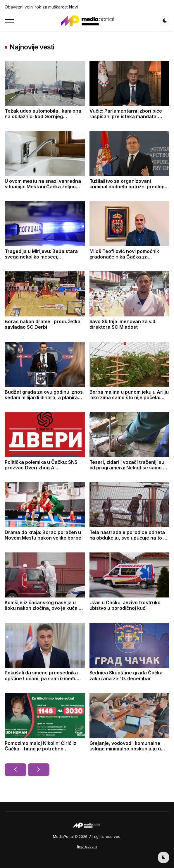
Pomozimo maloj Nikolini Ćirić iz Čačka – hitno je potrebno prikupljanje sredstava (41, 749)
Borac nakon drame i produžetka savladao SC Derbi (43, 324)
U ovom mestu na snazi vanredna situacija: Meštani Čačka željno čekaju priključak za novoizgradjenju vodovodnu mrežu (45, 190)
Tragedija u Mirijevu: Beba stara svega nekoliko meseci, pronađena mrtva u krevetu (41, 257)
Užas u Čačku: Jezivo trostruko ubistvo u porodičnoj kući (125, 605)
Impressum (87, 847)
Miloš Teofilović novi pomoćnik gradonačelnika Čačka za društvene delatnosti (124, 257)
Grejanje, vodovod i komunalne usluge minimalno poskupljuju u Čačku (125, 749)
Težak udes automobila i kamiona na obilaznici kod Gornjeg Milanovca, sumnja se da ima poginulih (43, 119)
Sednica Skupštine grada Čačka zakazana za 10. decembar (126, 675)
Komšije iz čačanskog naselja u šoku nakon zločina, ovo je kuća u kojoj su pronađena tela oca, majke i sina (43, 611)
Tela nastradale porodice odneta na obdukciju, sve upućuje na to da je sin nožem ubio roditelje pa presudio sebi (129, 541)
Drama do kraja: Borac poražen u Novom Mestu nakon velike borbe (43, 535)
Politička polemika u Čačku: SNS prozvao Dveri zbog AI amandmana (41, 468)
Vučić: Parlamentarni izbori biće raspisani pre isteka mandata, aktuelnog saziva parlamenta (126, 116)
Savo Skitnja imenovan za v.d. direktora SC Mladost (123, 324)
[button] (9, 21)
